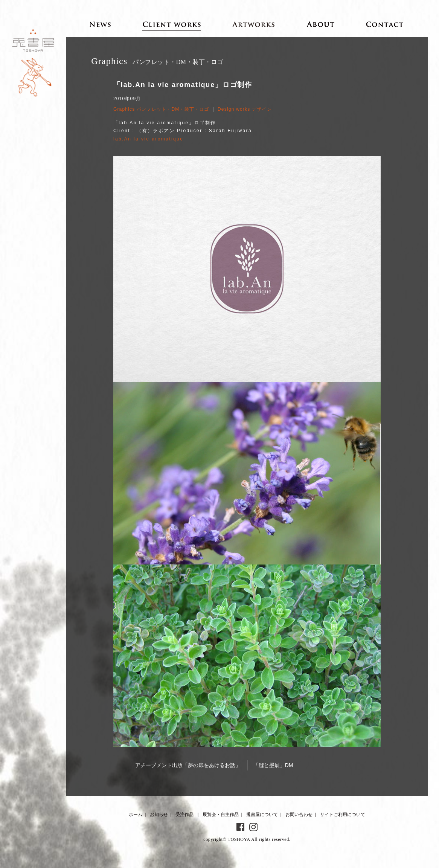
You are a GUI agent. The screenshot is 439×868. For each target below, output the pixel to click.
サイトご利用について (343, 815)
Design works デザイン (245, 109)
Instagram (253, 827)
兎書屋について (262, 815)
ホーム (136, 815)
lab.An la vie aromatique (148, 139)
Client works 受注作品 (172, 24)
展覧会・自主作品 (221, 815)
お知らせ (159, 815)
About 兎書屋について (321, 24)
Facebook (241, 827)
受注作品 (184, 815)
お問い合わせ (299, 815)
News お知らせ (100, 24)
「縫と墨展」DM (273, 765)
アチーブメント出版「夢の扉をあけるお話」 (188, 765)
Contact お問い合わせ (385, 24)
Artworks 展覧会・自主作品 (254, 24)
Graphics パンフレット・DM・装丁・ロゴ (161, 109)
